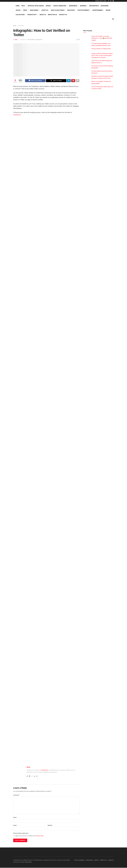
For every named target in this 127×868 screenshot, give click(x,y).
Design (48, 6)
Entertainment (98, 10)
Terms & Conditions (79, 860)
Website (50, 826)
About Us (43, 15)
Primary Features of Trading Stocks (101, 49)
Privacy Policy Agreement (21, 833)
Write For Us (52, 15)
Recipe (108, 10)
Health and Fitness (58, 10)
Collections (20, 15)
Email (15, 826)
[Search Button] (113, 19)
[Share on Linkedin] (69, 81)
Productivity (32, 15)
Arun (16, 40)
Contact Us (63, 15)
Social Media (21, 26)
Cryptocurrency (83, 10)
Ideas (25, 10)
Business (83, 6)
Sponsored (105, 6)
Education (71, 10)
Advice (18, 10)
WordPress (73, 6)
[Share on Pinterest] (73, 81)
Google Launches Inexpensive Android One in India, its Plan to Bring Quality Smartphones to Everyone (102, 55)
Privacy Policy (40, 836)
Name (15, 818)
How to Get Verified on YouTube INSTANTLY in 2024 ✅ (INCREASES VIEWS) (102, 38)
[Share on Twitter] (56, 81)
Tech (23, 6)
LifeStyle (45, 10)
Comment (17, 795)
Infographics (94, 6)
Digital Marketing (60, 6)
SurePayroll (17, 115)
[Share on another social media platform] (77, 81)
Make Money (34, 10)
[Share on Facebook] (35, 81)
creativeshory (44, 770)
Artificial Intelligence (36, 6)
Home (18, 6)
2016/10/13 (23, 40)
